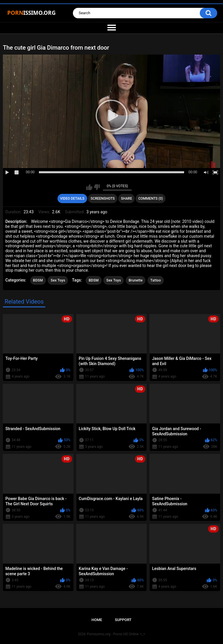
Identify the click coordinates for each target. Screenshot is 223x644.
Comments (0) (151, 199)
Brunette (136, 280)
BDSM (38, 280)
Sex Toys (58, 280)
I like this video (89, 187)
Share (127, 199)
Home (97, 620)
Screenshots (103, 199)
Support (123, 620)
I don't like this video (97, 187)
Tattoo (156, 280)
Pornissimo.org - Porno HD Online (113, 634)
